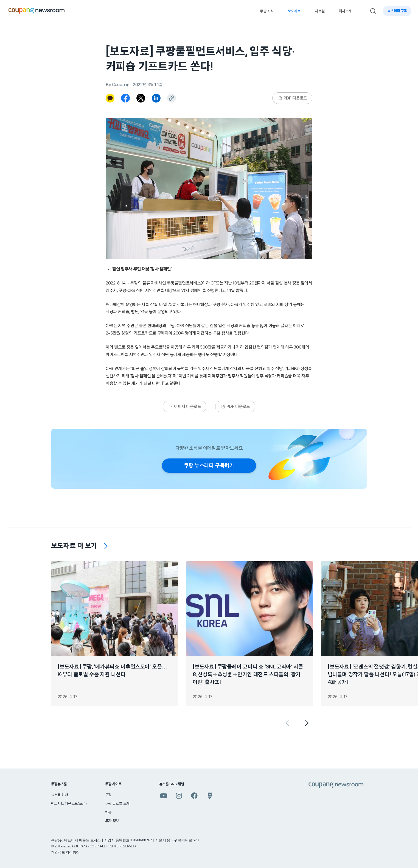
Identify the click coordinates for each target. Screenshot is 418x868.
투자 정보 (112, 821)
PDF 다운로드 (293, 98)
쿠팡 (108, 795)
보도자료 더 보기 (74, 546)
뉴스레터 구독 (397, 11)
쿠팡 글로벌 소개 (117, 804)
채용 (108, 812)
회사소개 (345, 11)
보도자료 (294, 11)
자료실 (320, 11)
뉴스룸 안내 (60, 795)
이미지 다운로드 (185, 407)
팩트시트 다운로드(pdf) (69, 804)
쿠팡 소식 (267, 11)
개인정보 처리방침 (65, 852)
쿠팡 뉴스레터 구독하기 (209, 466)
